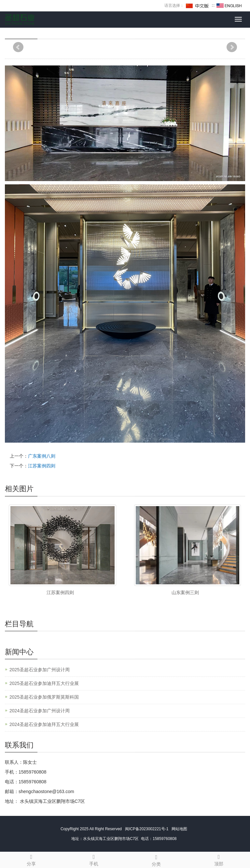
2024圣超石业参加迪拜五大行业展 (44, 724)
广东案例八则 (42, 456)
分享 (31, 859)
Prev (18, 47)
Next (232, 47)
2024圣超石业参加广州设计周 (40, 711)
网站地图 (181, 829)
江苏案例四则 (42, 466)
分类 (156, 860)
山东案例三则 (185, 592)
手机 (94, 859)
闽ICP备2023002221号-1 (146, 829)
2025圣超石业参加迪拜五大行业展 (44, 683)
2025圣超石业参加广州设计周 (40, 670)
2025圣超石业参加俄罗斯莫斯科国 (44, 697)
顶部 (219, 859)
